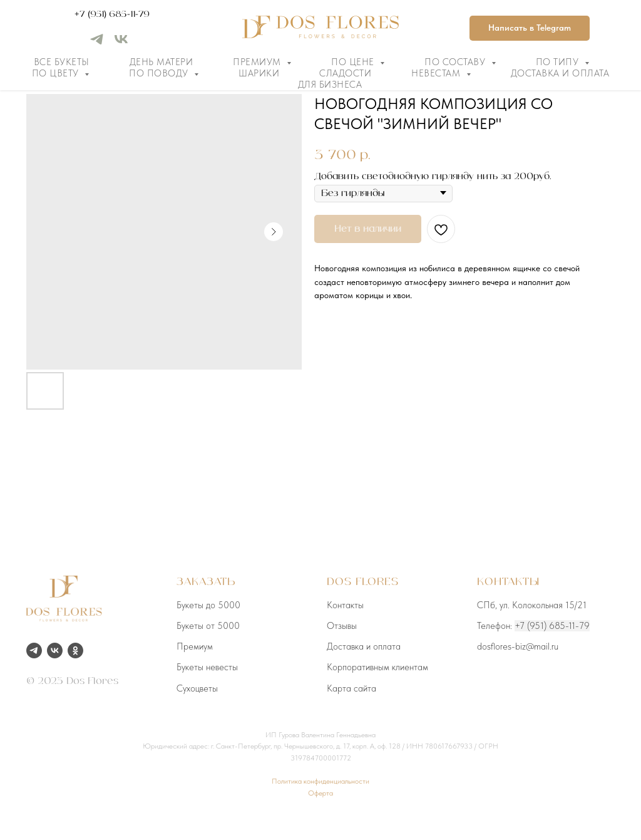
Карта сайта (351, 688)
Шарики (259, 73)
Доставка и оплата (560, 73)
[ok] (75, 651)
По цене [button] (354, 62)
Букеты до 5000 (208, 605)
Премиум (195, 646)
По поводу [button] (160, 73)
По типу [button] (559, 62)
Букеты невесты (207, 667)
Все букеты (62, 62)
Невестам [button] (437, 73)
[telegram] (97, 44)
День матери (162, 62)
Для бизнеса (330, 85)
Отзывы (342, 626)
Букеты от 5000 (208, 626)
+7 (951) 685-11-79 (112, 14)
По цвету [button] (57, 73)
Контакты (345, 605)
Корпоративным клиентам (377, 667)
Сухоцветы (197, 688)
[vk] (121, 44)
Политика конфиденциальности (320, 781)
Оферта (320, 793)
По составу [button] (456, 62)
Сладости (345, 73)
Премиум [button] (258, 62)
